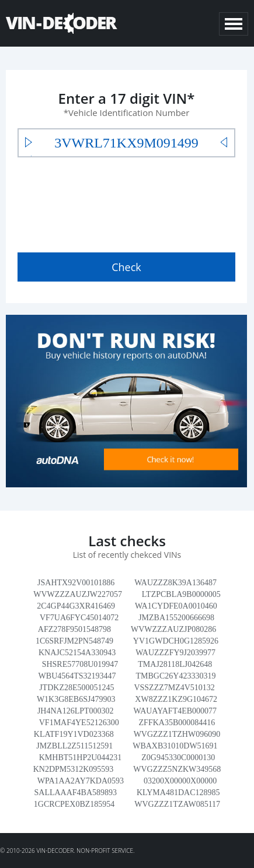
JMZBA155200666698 (176, 618)
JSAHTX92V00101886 (76, 583)
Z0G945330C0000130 (178, 758)
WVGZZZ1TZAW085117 (177, 804)
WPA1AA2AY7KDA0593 (81, 781)
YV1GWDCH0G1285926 (176, 641)
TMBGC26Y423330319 (176, 676)
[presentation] (106, 202)
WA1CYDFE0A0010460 (176, 606)
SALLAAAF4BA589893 (76, 793)
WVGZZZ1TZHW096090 (177, 734)
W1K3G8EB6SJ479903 (76, 699)
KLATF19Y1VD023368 (74, 734)
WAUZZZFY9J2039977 (175, 653)
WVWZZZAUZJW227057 (78, 594)
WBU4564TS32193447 (77, 676)
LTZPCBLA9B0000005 (181, 594)
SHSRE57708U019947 (80, 664)
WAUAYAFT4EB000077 (175, 711)
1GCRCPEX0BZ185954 (74, 804)
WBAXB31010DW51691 (175, 746)
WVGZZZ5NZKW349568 (177, 769)
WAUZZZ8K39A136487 (175, 583)
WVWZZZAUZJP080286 (173, 629)
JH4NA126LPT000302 (76, 711)
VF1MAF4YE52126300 (79, 723)
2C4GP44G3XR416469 (76, 606)
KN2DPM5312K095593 (74, 769)
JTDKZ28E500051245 (76, 688)
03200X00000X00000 (180, 781)
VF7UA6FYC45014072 (79, 618)
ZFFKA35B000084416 (177, 723)
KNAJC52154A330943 (77, 653)
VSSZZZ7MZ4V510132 (174, 688)
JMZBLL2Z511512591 (74, 746)
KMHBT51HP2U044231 (81, 758)
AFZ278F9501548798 (74, 629)
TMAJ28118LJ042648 (175, 664)
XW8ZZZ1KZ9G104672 (176, 699)
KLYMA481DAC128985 (178, 793)
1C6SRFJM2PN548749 (74, 641)
